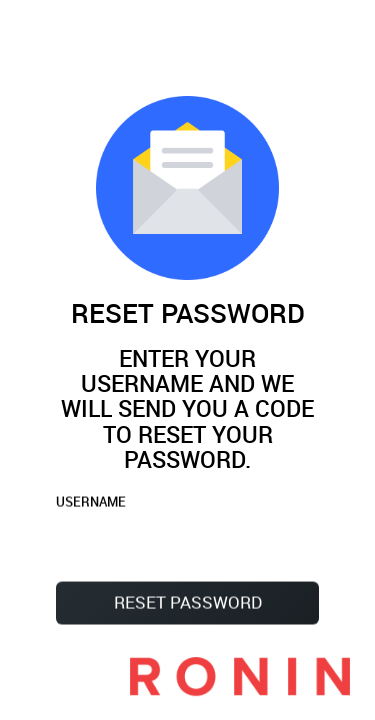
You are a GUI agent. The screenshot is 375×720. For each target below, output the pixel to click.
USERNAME (91, 503)
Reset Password (188, 603)
